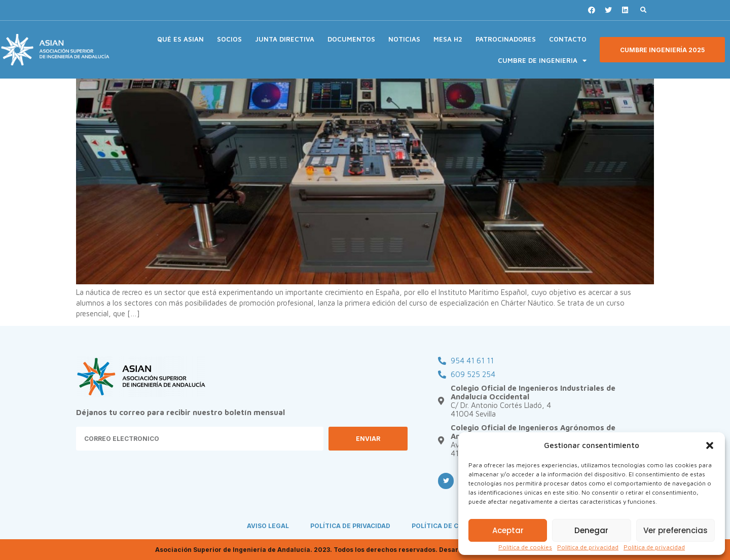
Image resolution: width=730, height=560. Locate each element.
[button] (710, 445)
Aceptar (508, 530)
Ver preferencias (676, 530)
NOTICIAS (404, 39)
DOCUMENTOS (351, 39)
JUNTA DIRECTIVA (285, 39)
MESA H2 (448, 39)
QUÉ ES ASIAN (180, 39)
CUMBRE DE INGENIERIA (542, 61)
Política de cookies (525, 547)
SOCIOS (229, 39)
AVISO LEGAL (268, 526)
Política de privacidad (588, 547)
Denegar (591, 530)
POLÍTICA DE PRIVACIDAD (350, 526)
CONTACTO (568, 39)
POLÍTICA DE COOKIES (447, 526)
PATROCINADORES (506, 39)
